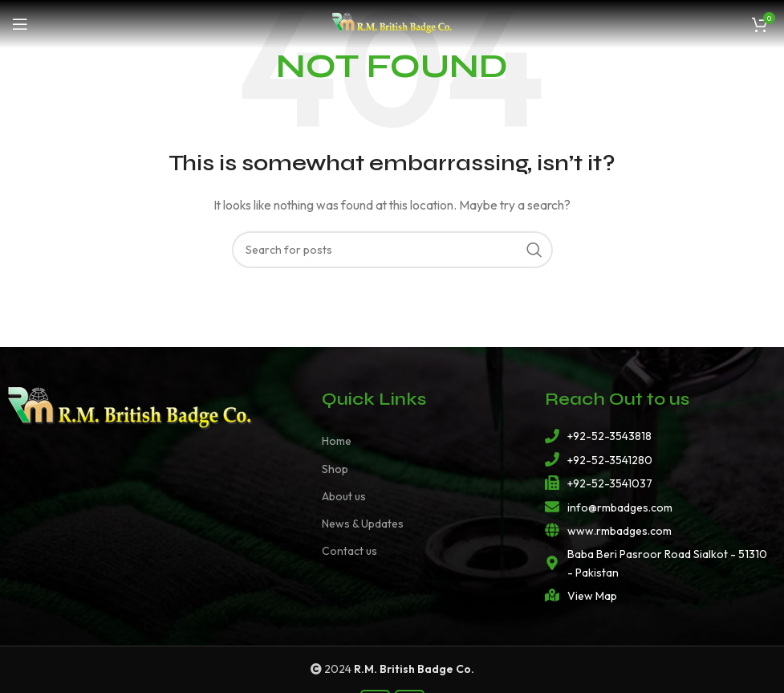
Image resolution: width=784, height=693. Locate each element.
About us (344, 496)
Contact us (349, 551)
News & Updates (363, 524)
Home (337, 441)
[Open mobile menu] (20, 24)
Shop (335, 469)
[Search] (392, 250)
